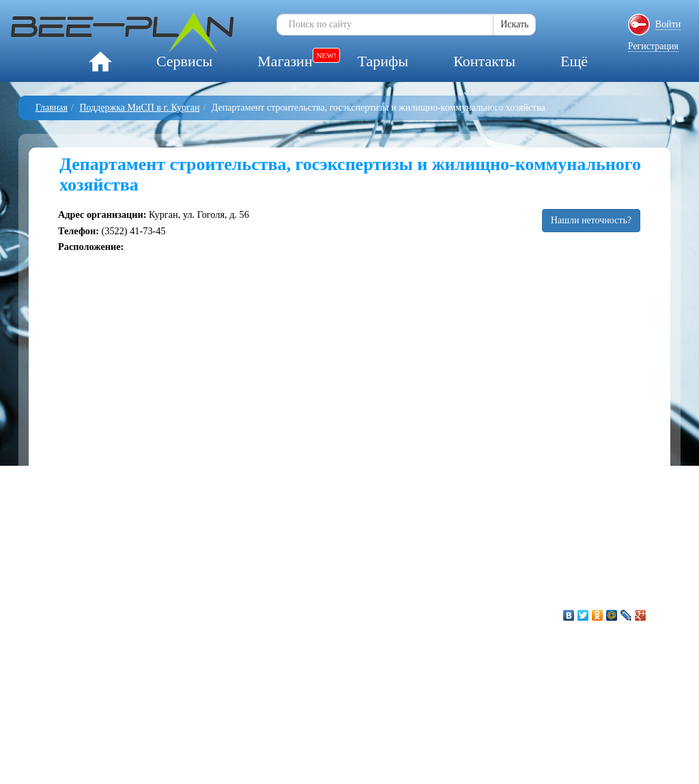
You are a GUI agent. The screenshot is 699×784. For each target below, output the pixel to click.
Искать (514, 24)
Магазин (285, 61)
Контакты (484, 61)
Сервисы (184, 61)
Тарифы (383, 61)
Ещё (574, 61)
